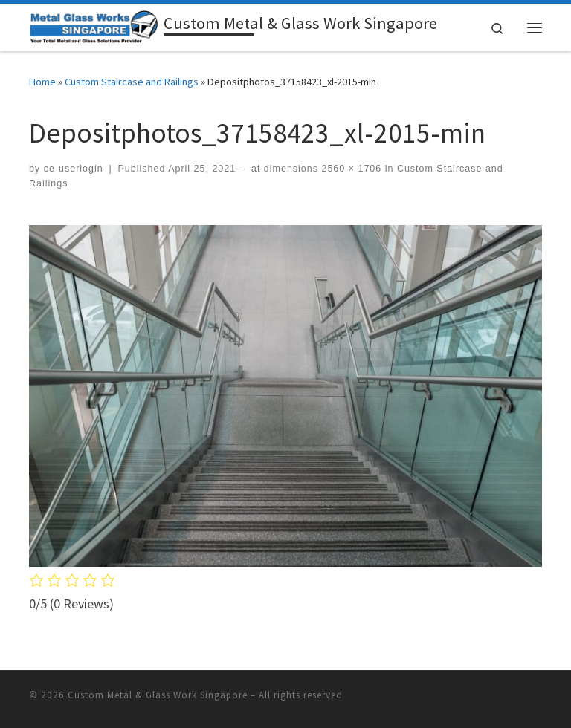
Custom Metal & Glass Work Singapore (158, 695)
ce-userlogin (74, 169)
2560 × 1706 (350, 169)
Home (42, 82)
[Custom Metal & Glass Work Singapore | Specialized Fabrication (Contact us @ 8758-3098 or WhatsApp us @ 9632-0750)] (94, 25)
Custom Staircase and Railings (132, 82)
